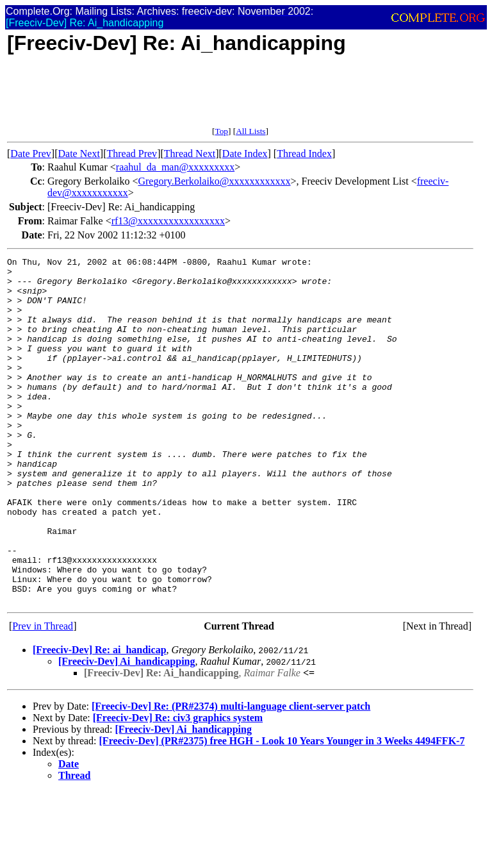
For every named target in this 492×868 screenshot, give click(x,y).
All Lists (250, 131)
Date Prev (31, 154)
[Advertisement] (240, 97)
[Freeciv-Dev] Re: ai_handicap (100, 719)
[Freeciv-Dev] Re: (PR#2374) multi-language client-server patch (231, 775)
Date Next (79, 154)
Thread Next (190, 154)
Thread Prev (132, 154)
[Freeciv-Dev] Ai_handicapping (127, 730)
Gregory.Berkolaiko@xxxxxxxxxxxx (214, 181)
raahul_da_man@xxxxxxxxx (175, 167)
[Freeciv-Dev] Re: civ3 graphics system (178, 787)
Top (221, 131)
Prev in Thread (43, 695)
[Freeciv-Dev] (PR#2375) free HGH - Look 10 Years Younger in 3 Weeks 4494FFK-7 (282, 810)
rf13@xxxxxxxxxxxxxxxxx (168, 221)
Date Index (245, 154)
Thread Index (304, 154)
